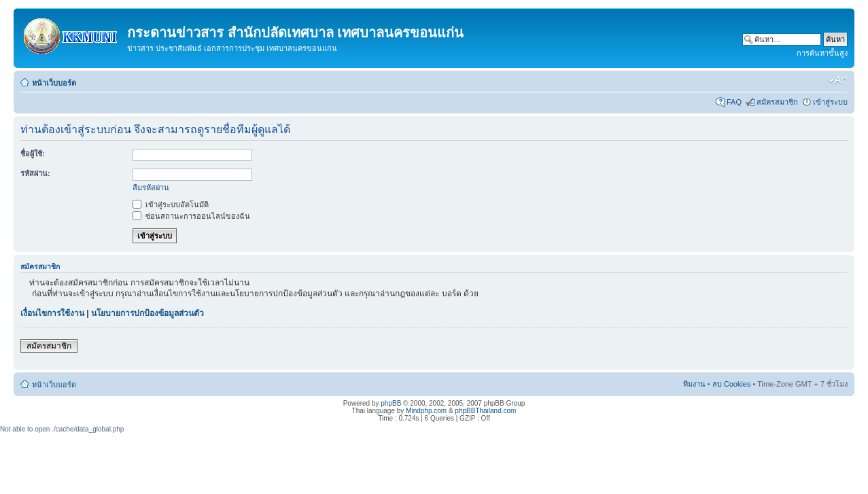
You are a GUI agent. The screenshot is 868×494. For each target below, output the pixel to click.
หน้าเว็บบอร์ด (54, 83)
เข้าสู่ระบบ (830, 102)
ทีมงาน (694, 384)
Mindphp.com (426, 411)
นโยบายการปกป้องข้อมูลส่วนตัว (147, 313)
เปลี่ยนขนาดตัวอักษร (838, 80)
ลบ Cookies (732, 384)
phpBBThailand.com (485, 411)
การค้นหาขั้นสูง (822, 53)
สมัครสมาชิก (777, 102)
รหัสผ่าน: (35, 173)
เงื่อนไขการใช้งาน (52, 313)
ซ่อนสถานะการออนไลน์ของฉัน (191, 216)
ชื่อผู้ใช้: (33, 154)
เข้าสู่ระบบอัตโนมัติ (171, 205)
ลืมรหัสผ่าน (151, 188)
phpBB (391, 403)
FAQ (734, 102)
